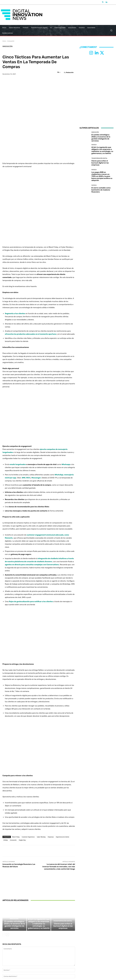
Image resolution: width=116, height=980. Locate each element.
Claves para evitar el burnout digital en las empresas (63, 856)
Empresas (51, 765)
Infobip (6, 768)
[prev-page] (4, 864)
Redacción (70, 72)
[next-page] (8, 864)
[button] (111, 30)
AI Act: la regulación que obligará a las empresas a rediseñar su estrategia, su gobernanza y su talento (39, 855)
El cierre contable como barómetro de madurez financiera (101, 190)
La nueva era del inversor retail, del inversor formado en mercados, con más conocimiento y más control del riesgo (59, 795)
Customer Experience (28, 765)
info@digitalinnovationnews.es (62, 957)
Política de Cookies (70, 961)
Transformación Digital (63, 852)
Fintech (38, 850)
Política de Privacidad (47, 961)
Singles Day (22, 768)
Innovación (11, 41)
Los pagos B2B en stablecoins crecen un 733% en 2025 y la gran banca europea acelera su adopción (102, 176)
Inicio (4, 41)
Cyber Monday (41, 765)
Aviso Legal (59, 961)
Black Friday (16, 765)
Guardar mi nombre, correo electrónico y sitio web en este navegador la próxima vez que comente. (39, 918)
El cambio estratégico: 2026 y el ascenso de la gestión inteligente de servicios (14, 855)
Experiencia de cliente (63, 765)
